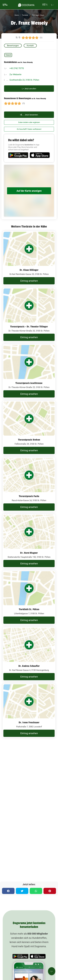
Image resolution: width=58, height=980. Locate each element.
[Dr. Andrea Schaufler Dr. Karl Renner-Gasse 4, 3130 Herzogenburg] (29, 654)
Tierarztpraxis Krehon (29, 440)
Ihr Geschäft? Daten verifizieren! (29, 129)
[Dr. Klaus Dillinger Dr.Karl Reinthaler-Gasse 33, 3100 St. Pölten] (29, 258)
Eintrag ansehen (29, 281)
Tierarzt (8, 55)
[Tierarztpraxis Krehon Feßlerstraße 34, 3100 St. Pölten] (29, 428)
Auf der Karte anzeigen (29, 191)
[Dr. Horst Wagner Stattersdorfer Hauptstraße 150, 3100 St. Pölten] (29, 541)
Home (17, 15)
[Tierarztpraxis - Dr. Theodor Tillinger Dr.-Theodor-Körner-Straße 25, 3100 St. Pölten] (29, 315)
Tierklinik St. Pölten (29, 609)
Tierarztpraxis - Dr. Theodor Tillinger (29, 327)
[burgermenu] (5, 5)
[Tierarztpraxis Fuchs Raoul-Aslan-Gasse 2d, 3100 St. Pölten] (29, 484)
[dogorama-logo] (26, 5)
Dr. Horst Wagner (29, 553)
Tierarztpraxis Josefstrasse (29, 383)
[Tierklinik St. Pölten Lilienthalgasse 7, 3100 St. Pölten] (29, 597)
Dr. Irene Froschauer (29, 722)
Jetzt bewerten (29, 115)
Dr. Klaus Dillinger (29, 270)
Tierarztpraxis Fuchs (29, 496)
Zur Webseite (15, 74)
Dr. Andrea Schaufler (29, 666)
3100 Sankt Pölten (38, 15)
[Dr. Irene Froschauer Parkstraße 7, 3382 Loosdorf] (29, 711)
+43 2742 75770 (17, 68)
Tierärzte (25, 15)
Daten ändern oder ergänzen (29, 122)
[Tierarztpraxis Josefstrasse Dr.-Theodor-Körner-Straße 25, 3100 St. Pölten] (29, 371)
